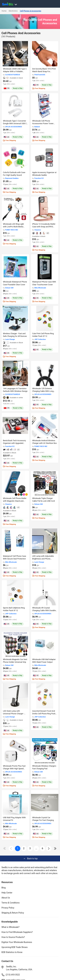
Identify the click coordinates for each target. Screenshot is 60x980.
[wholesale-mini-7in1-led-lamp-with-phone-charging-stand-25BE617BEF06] (45, 541)
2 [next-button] (24, 848)
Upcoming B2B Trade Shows (15, 947)
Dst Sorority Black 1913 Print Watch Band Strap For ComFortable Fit (44, 71)
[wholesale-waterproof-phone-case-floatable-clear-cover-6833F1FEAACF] (15, 267)
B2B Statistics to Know (12, 952)
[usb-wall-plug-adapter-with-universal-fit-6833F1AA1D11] (15, 803)
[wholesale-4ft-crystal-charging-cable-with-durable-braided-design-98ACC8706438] (45, 593)
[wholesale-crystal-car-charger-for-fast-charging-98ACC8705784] (45, 803)
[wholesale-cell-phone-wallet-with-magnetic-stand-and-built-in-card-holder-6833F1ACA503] (15, 483)
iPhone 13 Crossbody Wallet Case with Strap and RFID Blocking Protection (44, 227)
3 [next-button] (30, 848)
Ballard (37, 127)
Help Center (7, 893)
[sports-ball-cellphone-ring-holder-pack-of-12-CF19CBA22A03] (15, 593)
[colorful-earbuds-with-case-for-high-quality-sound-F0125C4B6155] (15, 157)
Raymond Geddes (12, 178)
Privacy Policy (8, 908)
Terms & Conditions (11, 903)
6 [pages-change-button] (42, 848)
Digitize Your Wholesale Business (17, 942)
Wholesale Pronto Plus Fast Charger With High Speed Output (14, 769)
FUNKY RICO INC (12, 230)
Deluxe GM (9, 288)
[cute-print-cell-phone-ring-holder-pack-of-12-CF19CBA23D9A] (45, 318)
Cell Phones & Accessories (30, 11)
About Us (6, 898)
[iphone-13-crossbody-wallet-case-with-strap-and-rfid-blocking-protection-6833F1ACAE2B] (45, 209)
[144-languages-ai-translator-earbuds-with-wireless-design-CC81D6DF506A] (15, 373)
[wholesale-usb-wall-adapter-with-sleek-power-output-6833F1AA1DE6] (45, 644)
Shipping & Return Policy (13, 913)
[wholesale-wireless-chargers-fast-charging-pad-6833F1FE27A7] (45, 751)
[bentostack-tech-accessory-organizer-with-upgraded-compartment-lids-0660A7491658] (15, 425)
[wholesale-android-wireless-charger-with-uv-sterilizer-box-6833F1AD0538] (45, 425)
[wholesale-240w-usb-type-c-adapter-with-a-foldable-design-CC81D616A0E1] (15, 54)
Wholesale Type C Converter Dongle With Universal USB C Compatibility (15, 123)
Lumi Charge (10, 339)
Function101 (39, 178)
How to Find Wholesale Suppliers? (17, 932)
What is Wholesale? (10, 927)
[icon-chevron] (11, 848)
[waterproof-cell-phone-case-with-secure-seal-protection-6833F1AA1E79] (15, 541)
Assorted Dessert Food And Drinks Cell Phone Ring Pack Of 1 (44, 714)
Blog (4, 888)
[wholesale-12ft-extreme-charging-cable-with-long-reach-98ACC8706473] (45, 373)
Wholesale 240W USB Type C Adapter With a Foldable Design (15, 71)
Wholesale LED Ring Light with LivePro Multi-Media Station (13, 227)
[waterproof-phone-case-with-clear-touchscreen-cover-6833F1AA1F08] (45, 267)
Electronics (13, 11)
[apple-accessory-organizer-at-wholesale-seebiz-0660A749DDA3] (45, 157)
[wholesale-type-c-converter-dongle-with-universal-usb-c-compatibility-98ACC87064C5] (15, 106)
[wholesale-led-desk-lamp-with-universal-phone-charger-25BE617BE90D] (15, 696)
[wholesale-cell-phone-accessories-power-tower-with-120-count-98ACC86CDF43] (45, 106)
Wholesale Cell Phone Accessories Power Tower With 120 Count (43, 123)
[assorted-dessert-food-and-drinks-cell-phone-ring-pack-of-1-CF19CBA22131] (45, 696)
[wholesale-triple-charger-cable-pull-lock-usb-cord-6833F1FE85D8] (45, 483)
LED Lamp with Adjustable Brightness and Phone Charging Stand (43, 559)
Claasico (38, 230)
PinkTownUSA (40, 75)
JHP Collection (40, 339)
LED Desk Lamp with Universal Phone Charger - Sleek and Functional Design (15, 714)
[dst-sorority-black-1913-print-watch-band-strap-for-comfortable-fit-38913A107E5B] (45, 54)
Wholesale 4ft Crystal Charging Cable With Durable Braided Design (44, 610)
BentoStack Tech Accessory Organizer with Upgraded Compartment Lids (14, 443)
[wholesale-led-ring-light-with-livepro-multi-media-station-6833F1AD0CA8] (15, 209)
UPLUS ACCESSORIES (14, 127)
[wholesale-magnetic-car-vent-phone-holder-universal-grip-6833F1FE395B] (15, 644)
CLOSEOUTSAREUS (13, 75)
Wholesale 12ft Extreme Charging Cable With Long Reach (43, 391)
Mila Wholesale (40, 288)
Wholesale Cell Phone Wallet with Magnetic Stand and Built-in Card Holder (15, 501)
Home (4, 11)
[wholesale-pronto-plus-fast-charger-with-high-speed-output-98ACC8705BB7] (15, 751)
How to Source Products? (13, 937)
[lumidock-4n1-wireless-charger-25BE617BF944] (15, 318)
